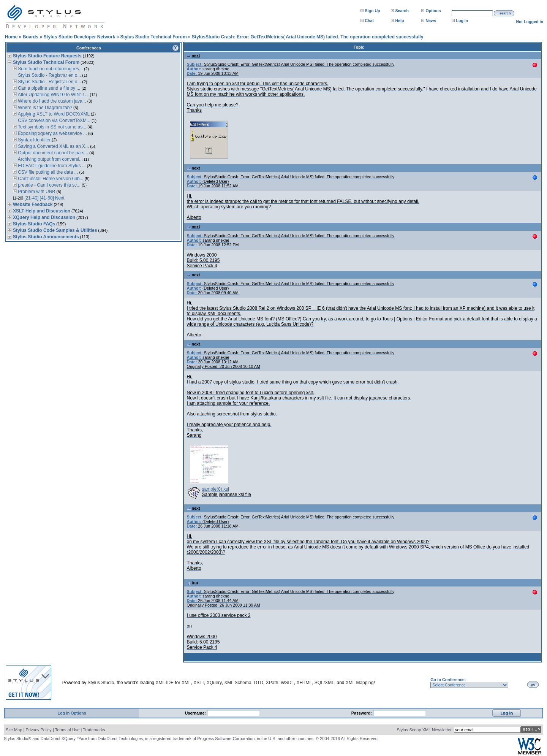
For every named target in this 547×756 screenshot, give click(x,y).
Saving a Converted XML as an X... (53, 146)
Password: (362, 713)
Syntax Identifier (34, 140)
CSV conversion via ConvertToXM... (54, 120)
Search (402, 11)
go (533, 685)
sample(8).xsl (216, 489)
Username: (196, 713)
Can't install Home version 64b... (50, 179)
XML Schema (238, 683)
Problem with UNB (36, 192)
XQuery (214, 683)
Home (11, 37)
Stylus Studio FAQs (34, 224)
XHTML (304, 683)
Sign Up (372, 11)
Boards (31, 37)
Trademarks (94, 730)
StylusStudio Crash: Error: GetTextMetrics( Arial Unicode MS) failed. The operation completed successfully (307, 37)
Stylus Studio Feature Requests (47, 56)
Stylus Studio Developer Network (79, 37)
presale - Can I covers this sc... (49, 185)
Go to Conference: (448, 680)
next (194, 55)
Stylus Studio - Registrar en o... (49, 75)
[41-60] (47, 198)
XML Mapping (360, 683)
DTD (258, 683)
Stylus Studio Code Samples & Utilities (55, 230)
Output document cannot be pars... (52, 153)
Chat (369, 21)
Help (399, 21)
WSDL (287, 683)
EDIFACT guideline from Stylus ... (51, 166)
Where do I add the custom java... (51, 101)
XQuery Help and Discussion (44, 217)
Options (433, 11)
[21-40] (31, 198)
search (505, 13)
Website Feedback (33, 204)
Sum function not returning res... (50, 69)
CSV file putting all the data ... (47, 172)
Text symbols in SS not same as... (51, 127)
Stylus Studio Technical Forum (153, 37)
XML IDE (165, 683)
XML (186, 683)
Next (60, 198)
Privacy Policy (38, 730)
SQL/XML (324, 683)
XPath (272, 683)
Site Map (14, 730)
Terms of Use (67, 730)
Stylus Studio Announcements (46, 237)
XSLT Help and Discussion (42, 211)
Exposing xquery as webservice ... (52, 133)
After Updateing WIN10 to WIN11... (53, 95)
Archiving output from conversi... (50, 159)
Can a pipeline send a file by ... (48, 88)
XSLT (199, 683)
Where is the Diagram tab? (44, 108)
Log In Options (72, 713)
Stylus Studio (101, 683)
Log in (462, 21)
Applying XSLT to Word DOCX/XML (53, 114)
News (431, 21)
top (193, 583)
